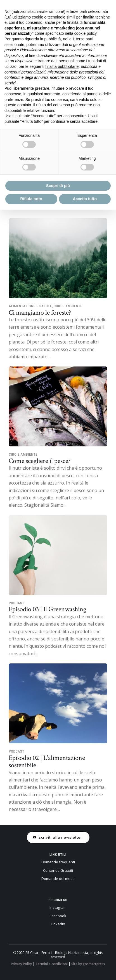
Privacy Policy (21, 964)
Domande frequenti (58, 862)
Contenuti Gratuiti (58, 870)
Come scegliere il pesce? (40, 461)
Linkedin (58, 924)
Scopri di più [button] (58, 186)
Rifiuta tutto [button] (31, 199)
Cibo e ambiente (68, 306)
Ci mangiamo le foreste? (40, 312)
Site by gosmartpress (88, 964)
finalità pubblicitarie (62, 66)
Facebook (58, 916)
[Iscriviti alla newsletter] (58, 837)
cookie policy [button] (85, 33)
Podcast (16, 603)
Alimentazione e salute (30, 306)
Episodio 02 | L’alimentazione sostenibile (47, 761)
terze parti (84, 39)
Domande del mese (58, 878)
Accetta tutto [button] (85, 199)
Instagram (58, 907)
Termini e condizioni (52, 964)
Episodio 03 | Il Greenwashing (48, 609)
